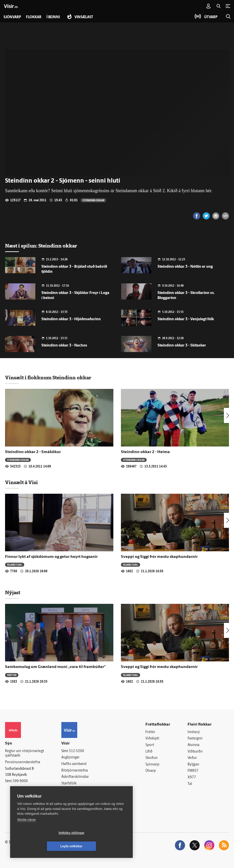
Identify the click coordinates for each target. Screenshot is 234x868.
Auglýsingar (70, 758)
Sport (150, 745)
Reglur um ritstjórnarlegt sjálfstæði (24, 754)
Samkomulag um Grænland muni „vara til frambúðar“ (55, 667)
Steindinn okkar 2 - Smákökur (33, 452)
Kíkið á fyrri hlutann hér (189, 191)
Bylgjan (193, 765)
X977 (192, 777)
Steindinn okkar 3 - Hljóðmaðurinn (71, 319)
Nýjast (13, 592)
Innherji (194, 732)
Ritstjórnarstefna (75, 771)
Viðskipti (152, 739)
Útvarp (151, 771)
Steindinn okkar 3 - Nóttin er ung (185, 267)
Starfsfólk (69, 784)
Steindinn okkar (93, 200)
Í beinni (53, 17)
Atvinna (193, 745)
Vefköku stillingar (42, 846)
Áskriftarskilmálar (75, 777)
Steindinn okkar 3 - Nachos (64, 346)
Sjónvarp (152, 765)
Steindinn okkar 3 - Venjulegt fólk (186, 319)
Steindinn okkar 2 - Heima (145, 452)
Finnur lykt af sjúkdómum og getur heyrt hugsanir (51, 557)
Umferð (68, 790)
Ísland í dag (15, 565)
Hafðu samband (74, 764)
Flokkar (34, 17)
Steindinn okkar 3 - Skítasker (182, 346)
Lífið (149, 752)
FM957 (193, 771)
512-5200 (76, 751)
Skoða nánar (27, 833)
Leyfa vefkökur (101, 846)
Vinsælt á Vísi (21, 482)
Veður (192, 758)
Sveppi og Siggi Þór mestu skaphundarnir (159, 557)
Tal (190, 784)
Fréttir (12, 675)
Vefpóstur (69, 796)
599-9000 (20, 781)
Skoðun (151, 758)
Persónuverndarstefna (23, 762)
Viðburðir (195, 752)
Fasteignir (195, 739)
